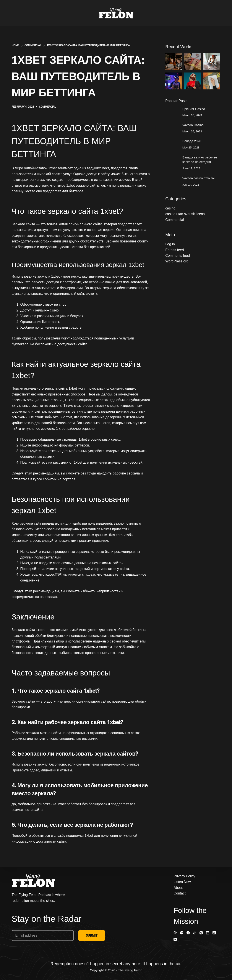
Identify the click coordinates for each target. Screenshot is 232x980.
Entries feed (174, 250)
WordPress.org (177, 261)
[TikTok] (195, 933)
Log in (170, 244)
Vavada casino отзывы (198, 178)
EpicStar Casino (194, 109)
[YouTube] (175, 939)
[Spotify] (182, 933)
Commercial (47, 107)
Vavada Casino (193, 125)
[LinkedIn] (208, 933)
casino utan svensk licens (185, 214)
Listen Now (182, 882)
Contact (179, 893)
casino (170, 208)
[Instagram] (201, 933)
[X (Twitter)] (214, 933)
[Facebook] (188, 933)
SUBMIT (92, 936)
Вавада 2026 (192, 141)
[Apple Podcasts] (175, 933)
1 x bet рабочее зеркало (75, 429)
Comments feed (178, 256)
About (178, 888)
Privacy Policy (184, 876)
